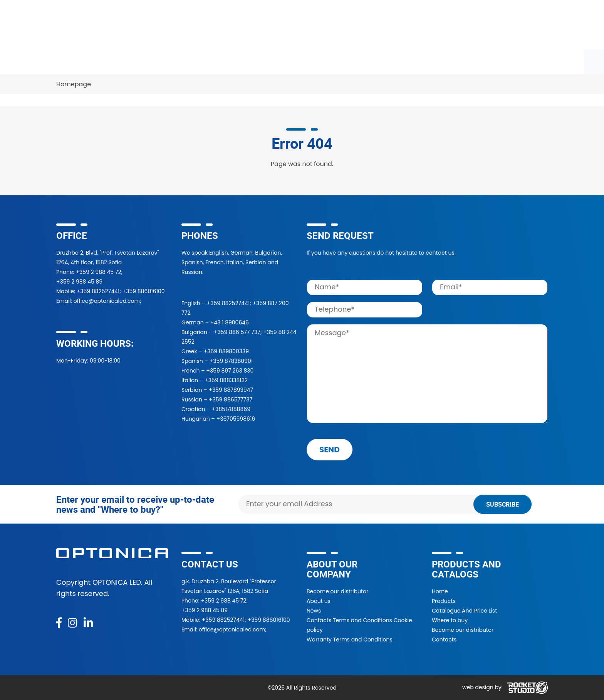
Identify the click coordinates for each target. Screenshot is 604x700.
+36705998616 (236, 419)
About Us (355, 62)
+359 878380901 (231, 361)
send (330, 450)
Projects (308, 62)
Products (75, 62)
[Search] (363, 25)
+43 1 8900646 (230, 322)
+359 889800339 (226, 351)
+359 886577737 (231, 400)
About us (319, 601)
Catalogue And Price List (464, 611)
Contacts (439, 62)
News (397, 62)
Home (440, 591)
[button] (439, 25)
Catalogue (125, 62)
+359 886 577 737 (237, 332)
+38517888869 (231, 409)
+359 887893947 (231, 390)
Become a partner (248, 62)
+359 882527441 (98, 291)
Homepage (74, 84)
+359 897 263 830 (230, 371)
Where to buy (181, 62)
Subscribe (502, 504)
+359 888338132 (226, 380)
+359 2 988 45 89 (79, 282)
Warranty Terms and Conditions (350, 640)
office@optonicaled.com (107, 301)
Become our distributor (337, 591)
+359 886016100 (144, 291)
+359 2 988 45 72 (98, 272)
